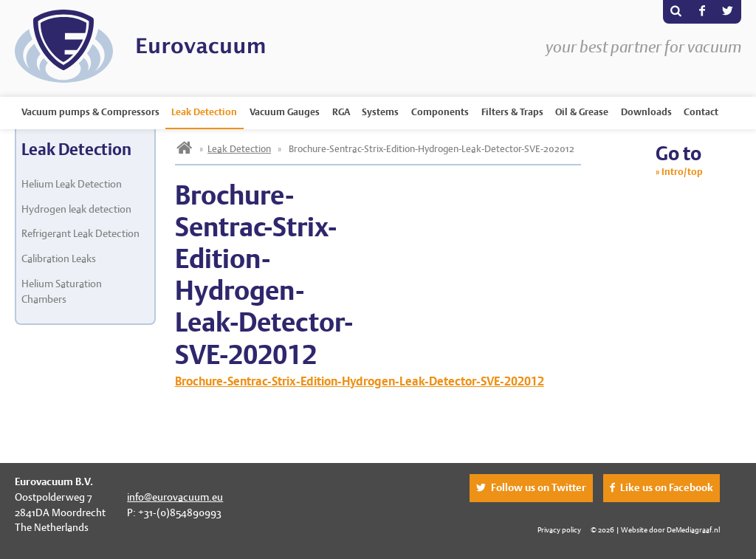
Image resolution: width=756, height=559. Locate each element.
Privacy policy (559, 529)
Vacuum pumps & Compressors (90, 112)
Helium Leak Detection (72, 184)
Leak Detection (204, 112)
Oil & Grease (582, 112)
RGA (341, 112)
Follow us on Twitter (539, 487)
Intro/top (682, 172)
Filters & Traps (512, 112)
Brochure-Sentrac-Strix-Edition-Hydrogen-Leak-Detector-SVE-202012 (360, 381)
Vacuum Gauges (285, 112)
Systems (380, 112)
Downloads (646, 112)
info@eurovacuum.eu (175, 497)
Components (440, 112)
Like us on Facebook (667, 487)
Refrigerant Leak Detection (80, 233)
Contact (701, 112)
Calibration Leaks (59, 258)
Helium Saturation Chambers (62, 291)
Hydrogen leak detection (76, 209)
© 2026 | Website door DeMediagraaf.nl (655, 529)
